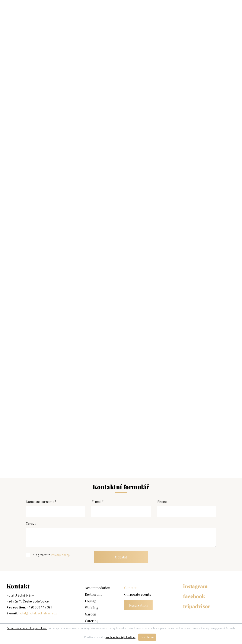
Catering (92, 621)
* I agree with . (51, 555)
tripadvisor (197, 606)
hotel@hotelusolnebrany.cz (38, 613)
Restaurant (93, 594)
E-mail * (98, 501)
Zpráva (31, 523)
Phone (162, 501)
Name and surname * (41, 501)
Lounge (91, 601)
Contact (130, 588)
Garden (91, 614)
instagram (195, 586)
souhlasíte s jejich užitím (121, 637)
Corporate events (138, 594)
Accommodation (98, 588)
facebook (194, 596)
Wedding (92, 608)
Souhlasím (147, 637)
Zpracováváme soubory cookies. (27, 628)
